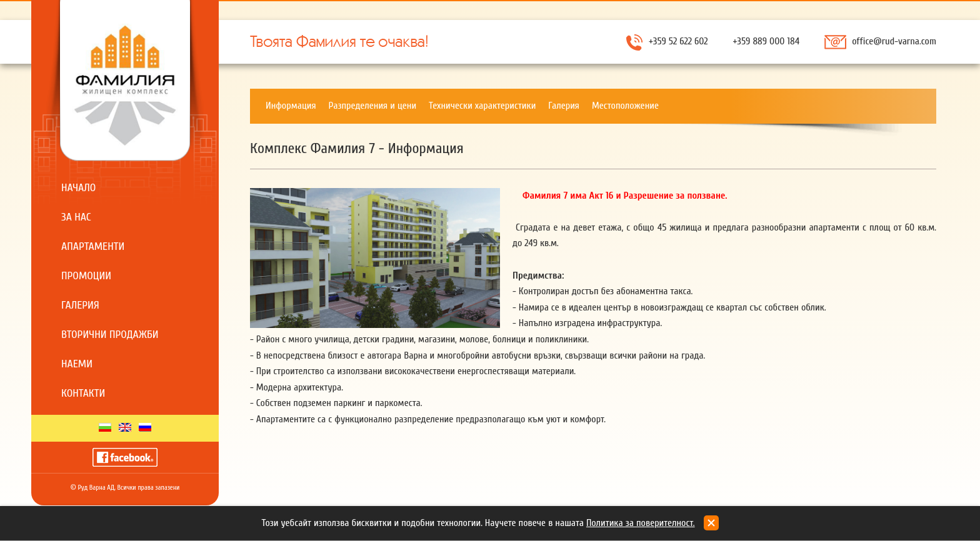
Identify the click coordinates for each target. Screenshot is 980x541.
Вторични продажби (110, 335)
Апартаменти (93, 246)
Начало (78, 188)
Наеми (77, 364)
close (711, 523)
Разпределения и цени (373, 106)
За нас (76, 217)
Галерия (80, 305)
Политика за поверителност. (641, 523)
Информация (291, 106)
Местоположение (625, 106)
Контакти (83, 393)
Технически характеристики (482, 106)
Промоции (86, 276)
